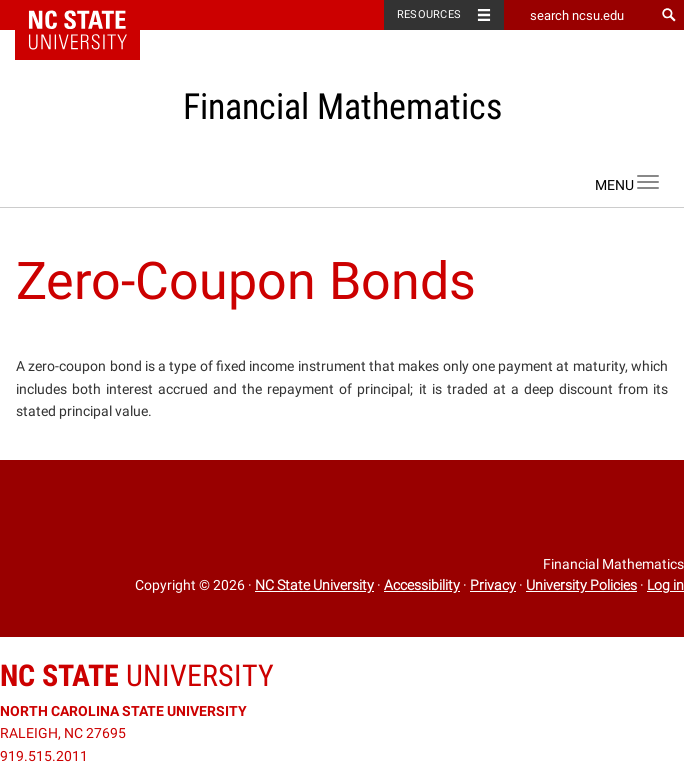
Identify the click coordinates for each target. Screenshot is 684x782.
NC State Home (90, 15)
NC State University (314, 585)
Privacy (493, 585)
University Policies (581, 585)
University (137, 675)
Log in (665, 585)
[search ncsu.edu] (579, 15)
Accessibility (422, 585)
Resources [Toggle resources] (429, 14)
